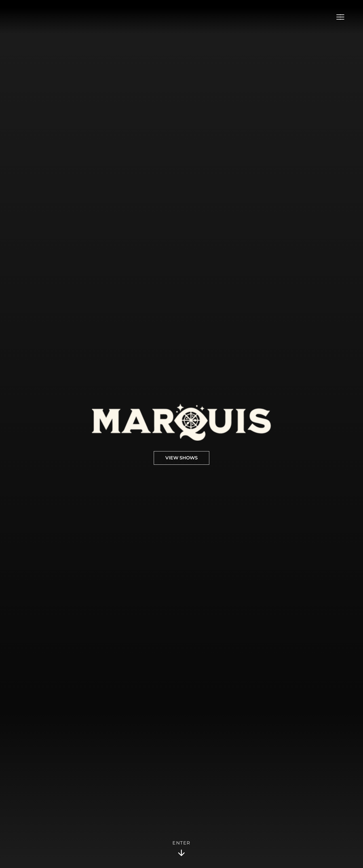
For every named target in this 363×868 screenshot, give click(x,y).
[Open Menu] (340, 17)
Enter (181, 849)
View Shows (181, 458)
